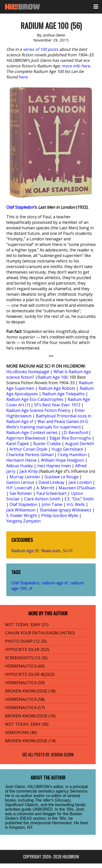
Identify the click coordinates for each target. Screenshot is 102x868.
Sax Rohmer (21, 493)
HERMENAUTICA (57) (25, 708)
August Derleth (80, 444)
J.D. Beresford (75, 432)
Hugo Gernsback (67, 449)
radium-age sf (55, 583)
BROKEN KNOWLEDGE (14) (30, 741)
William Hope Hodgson (63, 460)
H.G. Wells (76, 504)
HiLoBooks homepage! (28, 372)
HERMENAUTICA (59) (25, 683)
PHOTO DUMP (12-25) (26, 641)
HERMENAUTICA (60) (25, 666)
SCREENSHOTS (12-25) (26, 658)
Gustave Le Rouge (62, 477)
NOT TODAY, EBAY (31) (27, 625)
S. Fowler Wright (22, 515)
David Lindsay (51, 482)
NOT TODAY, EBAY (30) (27, 724)
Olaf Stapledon (20, 207)
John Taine (52, 504)
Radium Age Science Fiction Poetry (38, 410)
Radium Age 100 (53, 377)
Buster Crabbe (47, 444)
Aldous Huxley (20, 466)
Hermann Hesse (21, 460)
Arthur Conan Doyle (28, 449)
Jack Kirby (29, 471)
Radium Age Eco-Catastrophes (35, 399)
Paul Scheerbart (52, 493)
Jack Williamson (21, 510)
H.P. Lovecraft (19, 488)
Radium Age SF (25, 551)
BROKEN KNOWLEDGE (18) (30, 691)
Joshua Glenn (62, 755)
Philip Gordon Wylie (60, 515)
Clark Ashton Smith (42, 499)
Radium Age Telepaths (63, 394)
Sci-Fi (68, 551)
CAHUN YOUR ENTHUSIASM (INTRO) (40, 633)
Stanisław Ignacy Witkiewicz (66, 510)
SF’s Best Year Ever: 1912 (57, 405)
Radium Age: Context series (32, 432)
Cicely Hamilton (72, 455)
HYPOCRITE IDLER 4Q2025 (30, 674)
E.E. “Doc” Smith (79, 499)
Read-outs (51, 551)
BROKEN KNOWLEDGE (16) (30, 716)
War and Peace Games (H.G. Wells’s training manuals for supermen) (47, 424)
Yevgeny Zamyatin (23, 521)
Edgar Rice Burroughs (70, 438)
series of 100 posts (41, 49)
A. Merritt (45, 488)
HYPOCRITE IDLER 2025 (27, 649)
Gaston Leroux (20, 482)
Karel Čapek (18, 444)
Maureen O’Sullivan (77, 488)
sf (31, 588)
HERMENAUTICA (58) (25, 699)
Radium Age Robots (57, 388)
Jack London (80, 482)
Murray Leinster (25, 477)
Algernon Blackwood (26, 438)
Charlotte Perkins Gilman (30, 455)
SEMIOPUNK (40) (21, 732)
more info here (76, 66)
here (23, 77)
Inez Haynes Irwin (54, 466)
